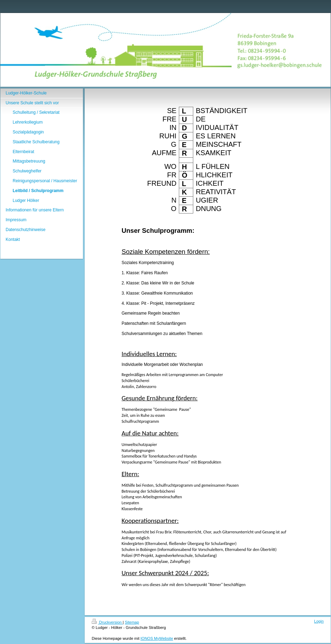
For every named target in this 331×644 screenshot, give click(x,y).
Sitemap (132, 622)
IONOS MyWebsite (157, 638)
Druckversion (107, 622)
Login (319, 621)
